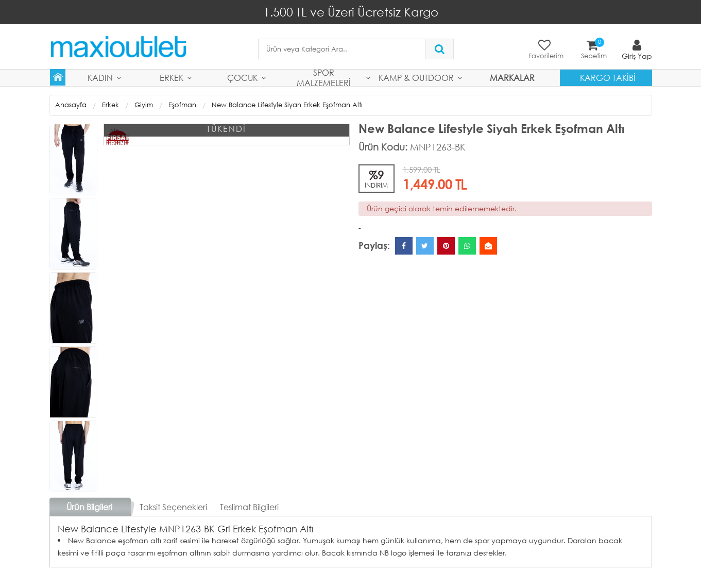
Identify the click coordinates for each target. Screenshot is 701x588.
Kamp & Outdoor (416, 78)
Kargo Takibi (608, 78)
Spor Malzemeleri (324, 78)
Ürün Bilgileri (89, 507)
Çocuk (242, 78)
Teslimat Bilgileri (249, 507)
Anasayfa (71, 105)
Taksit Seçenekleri (173, 507)
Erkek (172, 78)
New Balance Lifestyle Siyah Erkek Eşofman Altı (287, 105)
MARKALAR (512, 78)
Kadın (100, 78)
